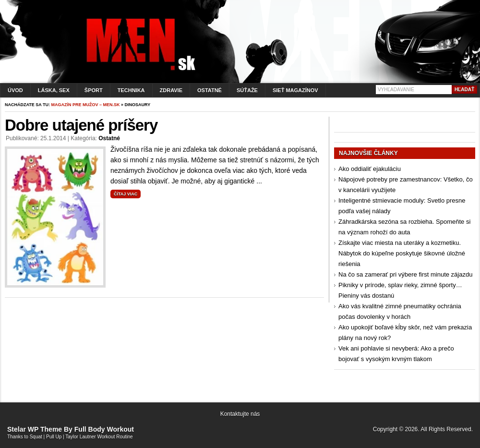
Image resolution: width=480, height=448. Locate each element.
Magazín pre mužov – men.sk (86, 105)
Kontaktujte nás (240, 414)
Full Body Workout (104, 429)
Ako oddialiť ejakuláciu (370, 169)
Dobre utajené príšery (81, 125)
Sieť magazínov (295, 90)
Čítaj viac (126, 194)
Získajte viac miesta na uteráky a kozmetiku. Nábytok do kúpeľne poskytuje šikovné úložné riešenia (402, 253)
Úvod (15, 90)
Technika (131, 90)
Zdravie (171, 90)
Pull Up (54, 437)
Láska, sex (54, 90)
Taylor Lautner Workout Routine (99, 437)
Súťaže (247, 90)
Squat (36, 437)
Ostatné (210, 90)
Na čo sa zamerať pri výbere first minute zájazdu (405, 274)
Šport (94, 90)
